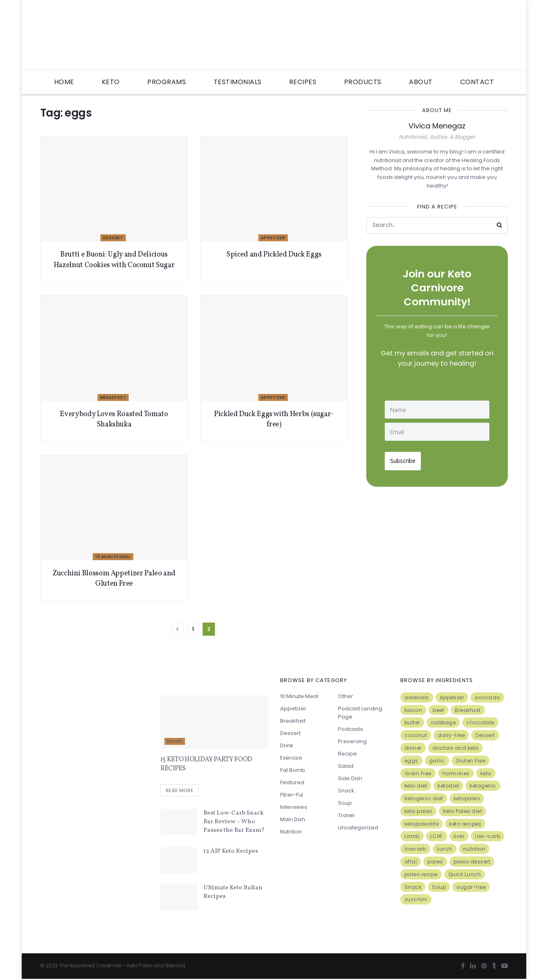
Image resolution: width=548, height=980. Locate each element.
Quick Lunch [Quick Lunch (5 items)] (465, 874)
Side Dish (350, 778)
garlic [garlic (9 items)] (437, 761)
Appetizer (273, 238)
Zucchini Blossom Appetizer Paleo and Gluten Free (114, 579)
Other (346, 696)
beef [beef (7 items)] (438, 710)
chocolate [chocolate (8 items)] (480, 722)
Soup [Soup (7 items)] (439, 887)
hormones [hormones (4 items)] (456, 773)
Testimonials (238, 82)
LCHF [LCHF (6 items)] (437, 836)
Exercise (291, 758)
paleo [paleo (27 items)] (435, 862)
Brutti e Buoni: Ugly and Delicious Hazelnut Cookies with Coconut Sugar (114, 260)
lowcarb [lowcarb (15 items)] (416, 849)
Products (363, 82)
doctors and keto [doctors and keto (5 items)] (456, 748)
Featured (292, 782)
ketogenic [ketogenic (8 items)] (483, 786)
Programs (167, 82)
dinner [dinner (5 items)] (413, 748)
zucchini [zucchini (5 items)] (416, 899)
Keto (111, 82)
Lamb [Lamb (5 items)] (412, 836)
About (421, 82)
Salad (346, 766)
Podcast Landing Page (360, 713)
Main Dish (293, 819)
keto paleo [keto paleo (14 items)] (418, 811)
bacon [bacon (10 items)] (413, 710)
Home (64, 82)
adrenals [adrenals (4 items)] (417, 697)
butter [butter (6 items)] (412, 722)
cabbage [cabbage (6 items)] (443, 722)
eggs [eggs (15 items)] (411, 761)
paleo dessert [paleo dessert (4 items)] (472, 862)
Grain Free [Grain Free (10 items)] (418, 773)
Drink (287, 745)
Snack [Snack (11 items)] (413, 887)
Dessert (113, 238)
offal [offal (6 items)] (411, 862)
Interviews (294, 807)
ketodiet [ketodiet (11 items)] (448, 786)
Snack (346, 791)
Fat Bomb (293, 770)
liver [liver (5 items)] (459, 836)
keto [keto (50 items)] (486, 773)
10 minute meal (113, 557)
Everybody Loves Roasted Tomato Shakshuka (114, 419)
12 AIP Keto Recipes (231, 852)
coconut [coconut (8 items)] (416, 735)
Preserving (352, 741)
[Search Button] (500, 225)
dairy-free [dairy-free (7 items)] (451, 735)
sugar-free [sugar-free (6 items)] (471, 887)
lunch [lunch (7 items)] (445, 849)
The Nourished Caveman (90, 966)
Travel (346, 815)
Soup (345, 803)
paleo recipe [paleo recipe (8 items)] (421, 874)
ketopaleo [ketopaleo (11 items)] (467, 798)
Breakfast (113, 397)
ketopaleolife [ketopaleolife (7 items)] (422, 824)
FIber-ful (292, 795)
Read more (180, 792)
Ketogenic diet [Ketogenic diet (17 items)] (424, 798)
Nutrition (291, 832)
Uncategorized (358, 828)
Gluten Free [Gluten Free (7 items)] (471, 761)
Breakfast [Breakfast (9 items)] (468, 710)
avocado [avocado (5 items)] (487, 697)
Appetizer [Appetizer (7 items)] (452, 697)
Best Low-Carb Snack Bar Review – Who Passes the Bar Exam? (234, 823)
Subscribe (406, 458)
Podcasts (350, 729)
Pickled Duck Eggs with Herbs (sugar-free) (274, 419)
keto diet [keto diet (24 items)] (416, 786)
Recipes (303, 82)
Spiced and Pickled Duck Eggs (274, 255)
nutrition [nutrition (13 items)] (474, 849)
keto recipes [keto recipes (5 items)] (465, 824)
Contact (477, 82)
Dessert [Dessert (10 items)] (485, 735)
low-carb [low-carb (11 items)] (487, 836)
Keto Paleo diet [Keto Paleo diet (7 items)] (463, 811)
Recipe (175, 741)
